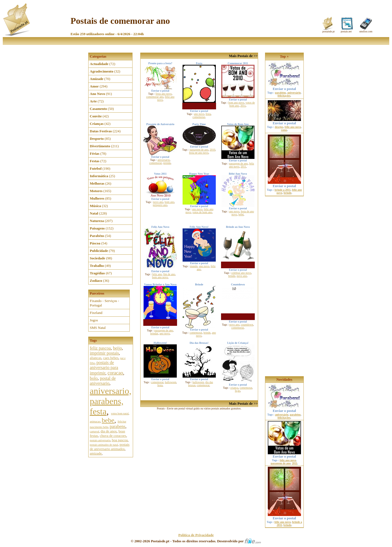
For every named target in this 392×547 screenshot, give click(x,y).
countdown (247, 325)
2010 (212, 150)
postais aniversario (100, 440)
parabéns (280, 93)
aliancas (96, 358)
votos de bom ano (202, 212)
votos (284, 130)
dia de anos (108, 431)
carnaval (95, 431)
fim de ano (169, 274)
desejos (279, 127)
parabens (117, 426)
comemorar (199, 117)
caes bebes (111, 358)
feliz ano (157, 274)
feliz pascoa (100, 348)
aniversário (163, 160)
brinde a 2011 (282, 190)
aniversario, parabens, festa (111, 401)
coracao (115, 373)
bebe (108, 420)
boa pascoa (120, 440)
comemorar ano (155, 97)
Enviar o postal (284, 87)
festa (208, 114)
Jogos (94, 320)
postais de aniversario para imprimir (104, 368)
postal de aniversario (103, 381)
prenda (167, 163)
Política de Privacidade (196, 535)
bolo (94, 378)
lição (237, 391)
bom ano (169, 202)
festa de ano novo (199, 153)
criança (234, 388)
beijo (117, 348)
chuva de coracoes (113, 436)
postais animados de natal (104, 445)
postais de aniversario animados (110, 447)
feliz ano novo (293, 127)
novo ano (158, 202)
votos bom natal (120, 413)
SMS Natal (98, 328)
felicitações (284, 96)
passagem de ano (199, 150)
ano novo (199, 114)
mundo (194, 266)
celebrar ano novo (241, 273)
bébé (241, 214)
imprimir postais (104, 353)
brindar (154, 333)
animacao (95, 421)
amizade (96, 453)
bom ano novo (236, 103)
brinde (232, 276)
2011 (243, 106)
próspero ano (160, 205)
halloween (171, 382)
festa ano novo (163, 94)
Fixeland (96, 313)
